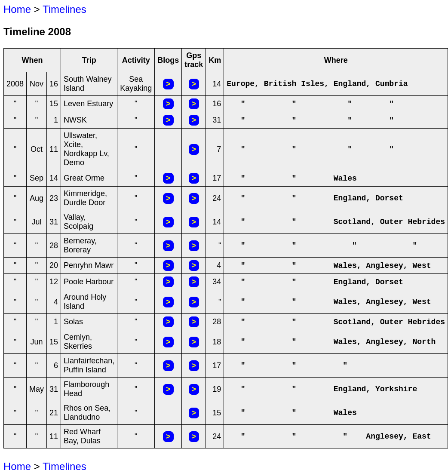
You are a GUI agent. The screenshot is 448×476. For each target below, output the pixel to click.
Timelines (64, 9)
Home (17, 9)
